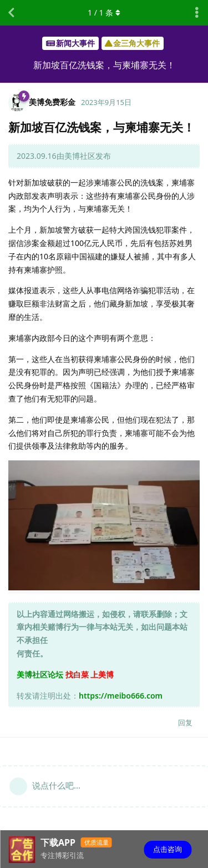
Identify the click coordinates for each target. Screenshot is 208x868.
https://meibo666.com (121, 696)
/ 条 (104, 12)
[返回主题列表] (11, 13)
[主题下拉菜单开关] (197, 13)
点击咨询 (168, 849)
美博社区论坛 (40, 674)
